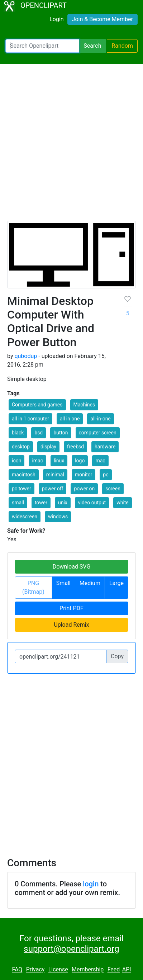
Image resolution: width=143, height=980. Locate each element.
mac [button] (100, 461)
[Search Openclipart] (42, 46)
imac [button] (37, 461)
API (127, 970)
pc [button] (106, 475)
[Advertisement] (71, 146)
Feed (114, 970)
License (58, 970)
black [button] (18, 433)
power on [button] (84, 489)
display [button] (48, 447)
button (61, 433)
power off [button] (53, 489)
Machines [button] (84, 405)
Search (92, 46)
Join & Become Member (103, 19)
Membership (88, 970)
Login (56, 19)
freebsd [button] (75, 447)
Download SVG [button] (72, 567)
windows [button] (58, 517)
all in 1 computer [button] (30, 419)
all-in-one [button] (100, 419)
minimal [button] (55, 475)
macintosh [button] (24, 475)
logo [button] (80, 461)
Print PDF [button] (71, 608)
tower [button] (41, 503)
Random (122, 46)
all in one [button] (70, 419)
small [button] (18, 503)
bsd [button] (39, 433)
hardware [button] (105, 447)
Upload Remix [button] (71, 625)
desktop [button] (21, 447)
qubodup (26, 356)
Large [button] (116, 583)
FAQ (17, 970)
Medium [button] (90, 583)
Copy (117, 656)
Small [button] (63, 583)
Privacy (35, 970)
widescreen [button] (25, 517)
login (91, 884)
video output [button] (92, 503)
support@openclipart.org (71, 949)
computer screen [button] (98, 433)
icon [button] (16, 461)
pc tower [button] (22, 489)
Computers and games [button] (37, 405)
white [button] (123, 503)
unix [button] (63, 503)
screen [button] (113, 489)
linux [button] (59, 461)
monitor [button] (84, 475)
